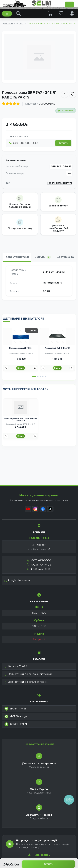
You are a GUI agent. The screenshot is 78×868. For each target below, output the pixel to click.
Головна (9, 23)
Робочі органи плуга (60, 183)
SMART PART (15, 709)
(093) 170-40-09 (39, 565)
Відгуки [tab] (43, 257)
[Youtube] (28, 509)
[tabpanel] (39, 281)
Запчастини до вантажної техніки (28, 674)
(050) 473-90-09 (39, 569)
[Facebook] (43, 509)
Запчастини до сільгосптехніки (27, 682)
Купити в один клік (17, 136)
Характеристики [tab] (17, 257)
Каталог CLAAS (16, 666)
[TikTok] (50, 509)
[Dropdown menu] (69, 5)
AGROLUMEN (16, 724)
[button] (34, 377)
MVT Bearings (16, 716)
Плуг (21, 23)
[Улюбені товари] (6, 368)
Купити (48, 864)
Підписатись (39, 855)
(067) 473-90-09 (39, 560)
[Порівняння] (35, 368)
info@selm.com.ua (18, 581)
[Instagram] (35, 509)
